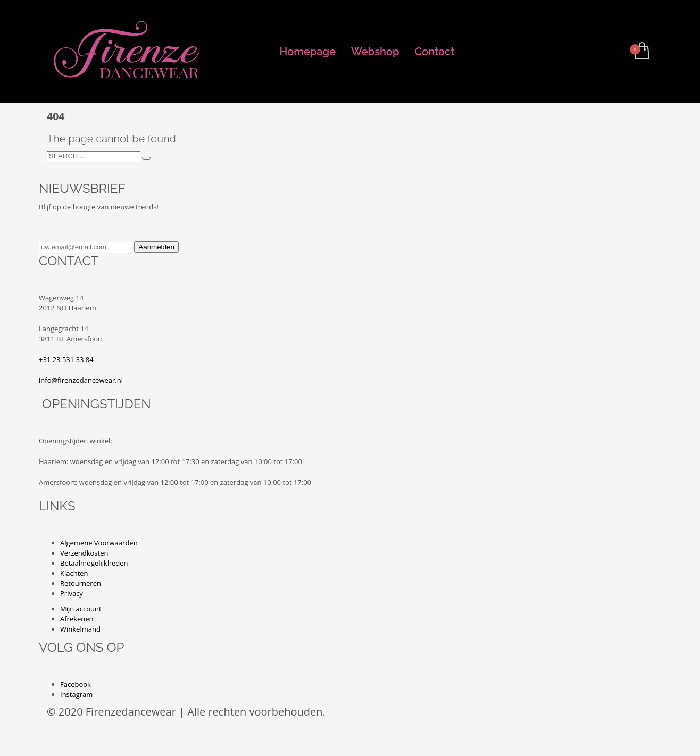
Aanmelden (156, 247)
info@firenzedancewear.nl (81, 380)
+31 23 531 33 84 (66, 359)
